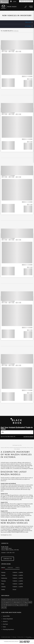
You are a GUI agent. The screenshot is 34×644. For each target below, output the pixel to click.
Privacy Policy (28, 637)
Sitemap (14, 637)
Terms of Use (21, 637)
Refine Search (28, 22)
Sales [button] (3, 568)
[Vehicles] (17, 432)
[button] (17, 62)
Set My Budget (28, 26)
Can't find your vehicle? (28, 437)
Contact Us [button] (8, 559)
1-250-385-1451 (10, 553)
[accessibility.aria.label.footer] (25, 642)
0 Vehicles (16, 31)
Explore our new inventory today (16, 531)
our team (15, 529)
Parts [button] (18, 568)
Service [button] (10, 568)
